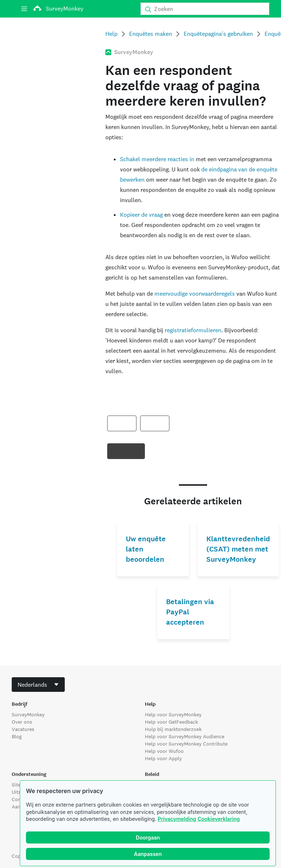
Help (111, 34)
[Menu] (24, 9)
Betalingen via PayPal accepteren (190, 612)
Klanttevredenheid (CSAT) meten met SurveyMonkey (238, 549)
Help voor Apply (163, 758)
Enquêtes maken (151, 34)
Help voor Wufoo (164, 751)
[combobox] (38, 685)
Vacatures (23, 729)
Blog (17, 736)
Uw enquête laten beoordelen (146, 549)
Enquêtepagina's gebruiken (218, 34)
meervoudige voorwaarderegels (195, 294)
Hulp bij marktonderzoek (173, 729)
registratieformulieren (193, 330)
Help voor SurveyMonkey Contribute (186, 744)
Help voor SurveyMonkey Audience (185, 736)
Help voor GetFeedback (171, 722)
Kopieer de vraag (141, 215)
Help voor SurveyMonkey (173, 715)
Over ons (22, 722)
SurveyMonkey (28, 715)
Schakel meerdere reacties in (157, 159)
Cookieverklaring (219, 819)
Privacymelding (177, 819)
